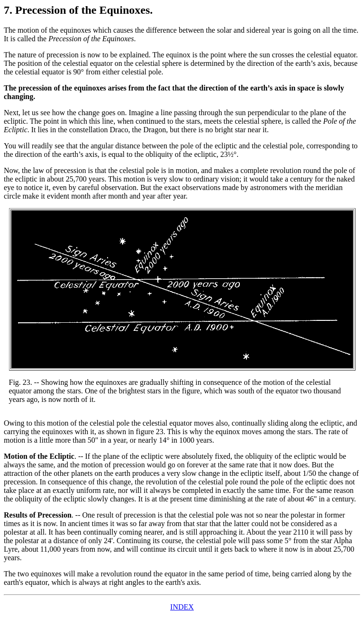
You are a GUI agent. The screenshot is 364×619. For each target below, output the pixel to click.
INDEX (182, 607)
